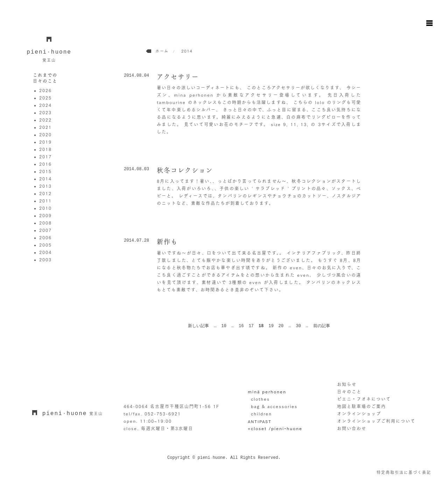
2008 (45, 223)
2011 (45, 201)
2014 (45, 179)
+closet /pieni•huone (275, 428)
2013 (45, 186)
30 (298, 326)
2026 (45, 90)
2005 (45, 245)
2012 (45, 193)
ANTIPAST (260, 421)
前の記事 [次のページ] (322, 326)
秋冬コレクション (185, 170)
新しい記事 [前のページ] (198, 326)
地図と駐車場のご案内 (362, 406)
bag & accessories (274, 406)
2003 (45, 260)
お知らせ (347, 384)
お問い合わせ (352, 428)
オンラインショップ (359, 414)
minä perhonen (267, 392)
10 (224, 326)
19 (271, 326)
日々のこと (349, 392)
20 (281, 326)
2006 (45, 237)
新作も (167, 242)
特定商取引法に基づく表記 (404, 472)
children (261, 414)
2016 (45, 164)
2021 (45, 127)
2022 (45, 120)
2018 (45, 149)
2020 (45, 134)
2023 (45, 112)
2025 (45, 98)
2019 (45, 142)
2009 (45, 215)
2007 (45, 230)
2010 (45, 208)
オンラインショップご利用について (376, 421)
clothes (260, 399)
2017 (45, 157)
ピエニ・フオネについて (364, 399)
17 (251, 326)
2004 (45, 252)
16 (241, 326)
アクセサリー (178, 77)
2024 (45, 105)
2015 (45, 171)
